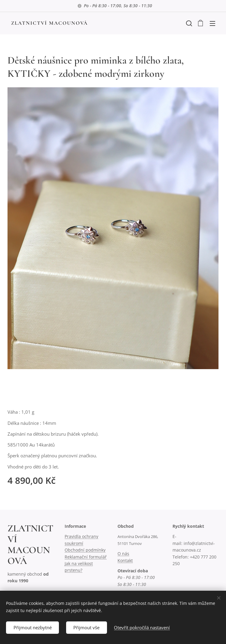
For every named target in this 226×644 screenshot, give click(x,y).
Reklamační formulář (86, 557)
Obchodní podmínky (85, 550)
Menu (212, 23)
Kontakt (125, 560)
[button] (188, 23)
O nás (123, 554)
